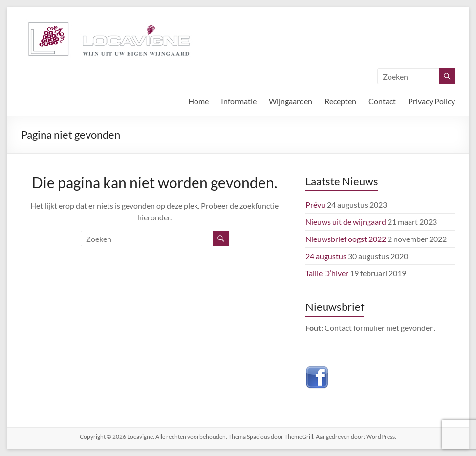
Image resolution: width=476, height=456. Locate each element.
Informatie (239, 101)
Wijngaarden (291, 101)
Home (198, 101)
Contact (382, 101)
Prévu (315, 205)
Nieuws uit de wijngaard (346, 222)
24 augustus (326, 256)
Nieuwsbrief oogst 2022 (346, 239)
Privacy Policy (432, 101)
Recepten (340, 101)
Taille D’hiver (327, 273)
